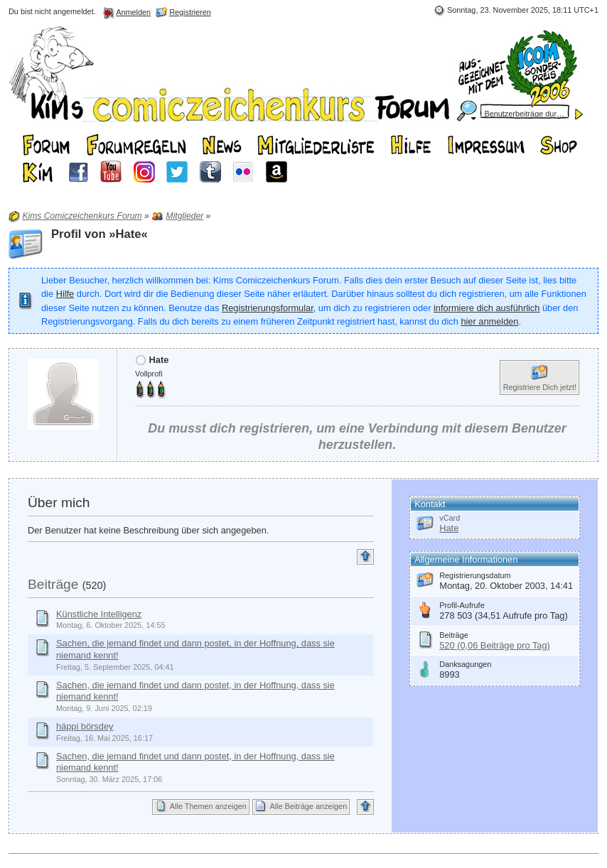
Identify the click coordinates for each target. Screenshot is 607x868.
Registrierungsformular (268, 308)
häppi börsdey (85, 726)
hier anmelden (489, 321)
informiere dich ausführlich (487, 308)
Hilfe (65, 294)
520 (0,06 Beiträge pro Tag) (495, 645)
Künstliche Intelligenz (99, 614)
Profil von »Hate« (100, 234)
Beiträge (53, 584)
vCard (450, 518)
